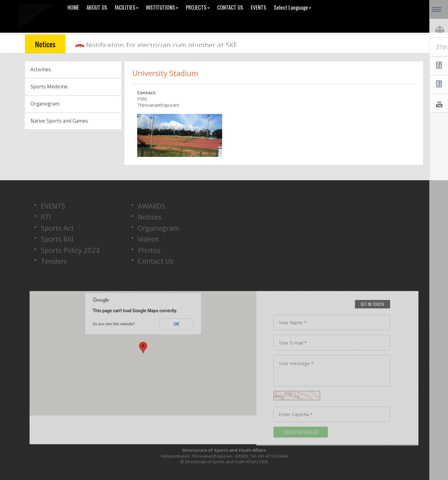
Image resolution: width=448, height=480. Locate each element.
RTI (46, 217)
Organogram (45, 104)
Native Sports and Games (59, 121)
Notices (150, 217)
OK (177, 324)
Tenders (54, 261)
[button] (143, 348)
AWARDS (152, 206)
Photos (149, 250)
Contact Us (156, 261)
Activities (41, 70)
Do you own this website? (114, 324)
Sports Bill (57, 239)
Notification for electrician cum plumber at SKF (162, 45)
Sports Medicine (49, 87)
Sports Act (57, 228)
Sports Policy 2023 (70, 250)
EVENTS (53, 206)
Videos (148, 239)
